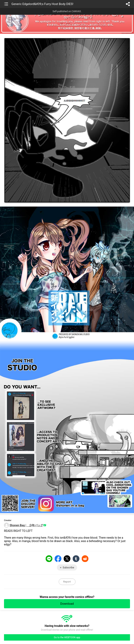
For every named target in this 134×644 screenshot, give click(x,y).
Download (67, 604)
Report (67, 582)
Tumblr (76, 559)
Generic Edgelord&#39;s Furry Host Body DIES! (42, 4)
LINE (49, 559)
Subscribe (68, 567)
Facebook (58, 559)
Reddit (85, 559)
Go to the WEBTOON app (67, 637)
